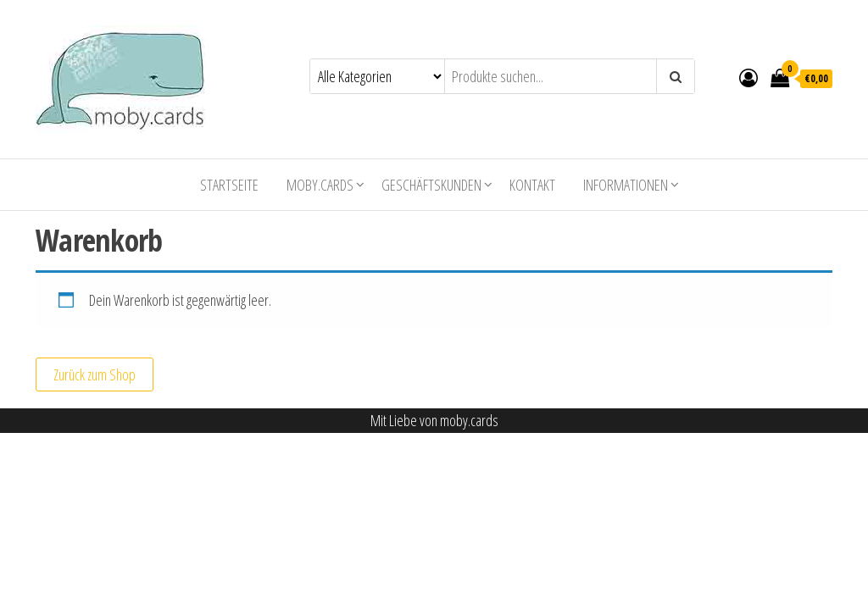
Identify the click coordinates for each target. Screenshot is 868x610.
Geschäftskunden (431, 185)
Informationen (626, 185)
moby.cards (320, 185)
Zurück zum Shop (95, 374)
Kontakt (532, 185)
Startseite (229, 185)
